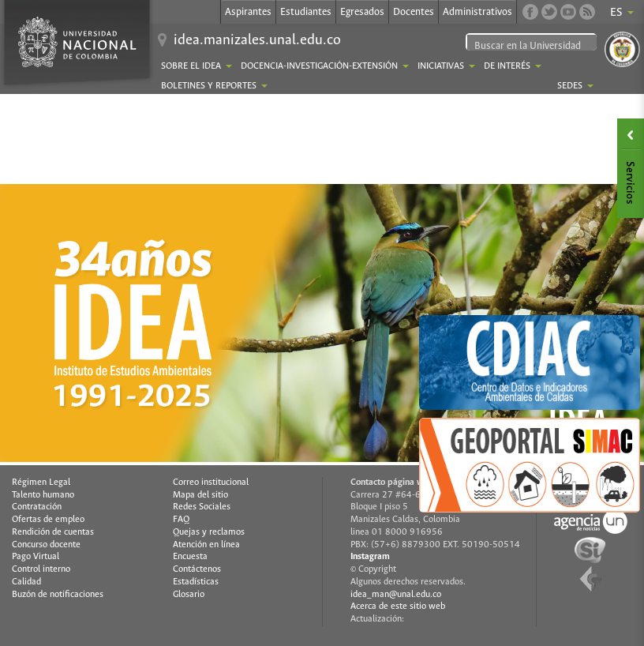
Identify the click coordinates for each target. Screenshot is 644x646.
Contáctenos (197, 569)
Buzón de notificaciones (58, 595)
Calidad (26, 582)
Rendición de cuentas (53, 532)
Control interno (41, 569)
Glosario (189, 595)
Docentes (414, 12)
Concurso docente (46, 545)
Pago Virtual (36, 557)
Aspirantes (248, 12)
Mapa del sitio (200, 495)
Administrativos (477, 12)
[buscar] (534, 46)
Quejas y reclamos (209, 532)
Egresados (362, 12)
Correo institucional (211, 483)
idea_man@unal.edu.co (396, 595)
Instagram (370, 557)
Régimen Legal (41, 483)
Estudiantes (306, 12)
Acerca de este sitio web (398, 607)
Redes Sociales (202, 507)
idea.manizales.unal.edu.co (257, 40)
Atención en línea (206, 545)
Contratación (37, 507)
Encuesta (190, 557)
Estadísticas (196, 582)
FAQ (181, 520)
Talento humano (43, 495)
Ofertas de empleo (48, 520)
